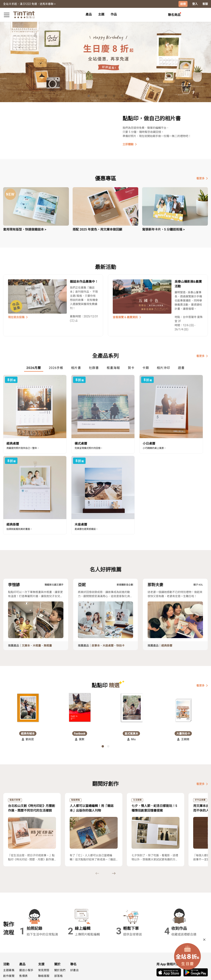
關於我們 (60, 938)
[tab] (89, 15)
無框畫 (48, 614)
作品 (114, 14)
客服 (205, 4)
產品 (89, 14)
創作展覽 (9, 944)
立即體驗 (130, 144)
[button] (28, 676)
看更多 (202, 178)
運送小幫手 (26, 938)
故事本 (96, 614)
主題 (101, 14)
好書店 (75, 938)
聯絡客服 (44, 944)
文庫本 (26, 614)
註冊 (183, 4)
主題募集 (9, 938)
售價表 (23, 944)
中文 (203, 974)
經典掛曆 (167, 614)
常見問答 (44, 938)
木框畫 (37, 614)
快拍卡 (120, 614)
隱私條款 (44, 950)
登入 (195, 4)
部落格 (59, 944)
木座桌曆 (108, 614)
